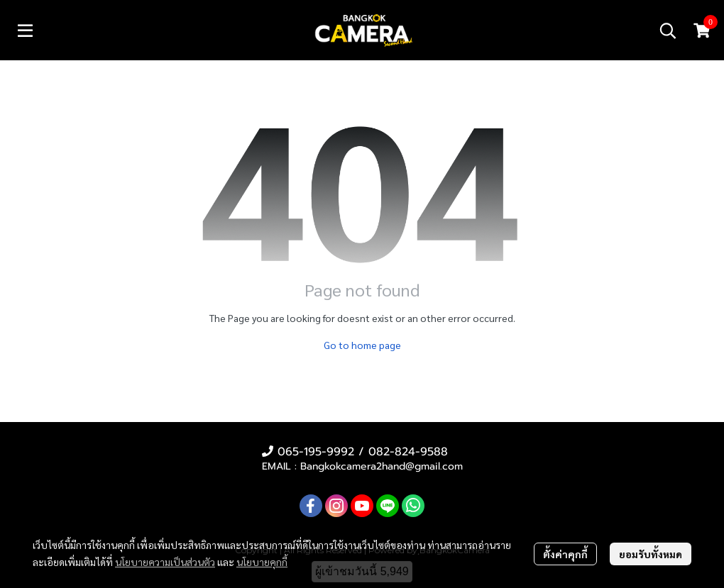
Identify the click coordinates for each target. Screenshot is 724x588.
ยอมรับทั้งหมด (651, 554)
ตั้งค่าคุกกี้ (565, 554)
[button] (668, 30)
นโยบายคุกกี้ (262, 562)
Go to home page (362, 345)
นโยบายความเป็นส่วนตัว (165, 562)
